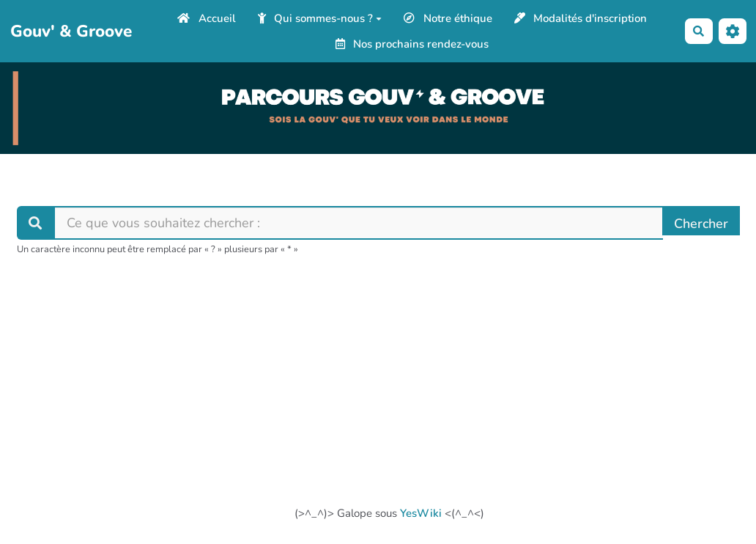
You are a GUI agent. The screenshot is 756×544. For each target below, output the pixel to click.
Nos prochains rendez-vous (412, 44)
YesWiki (421, 513)
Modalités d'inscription (581, 18)
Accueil (207, 18)
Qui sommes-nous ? (320, 18)
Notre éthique (448, 18)
